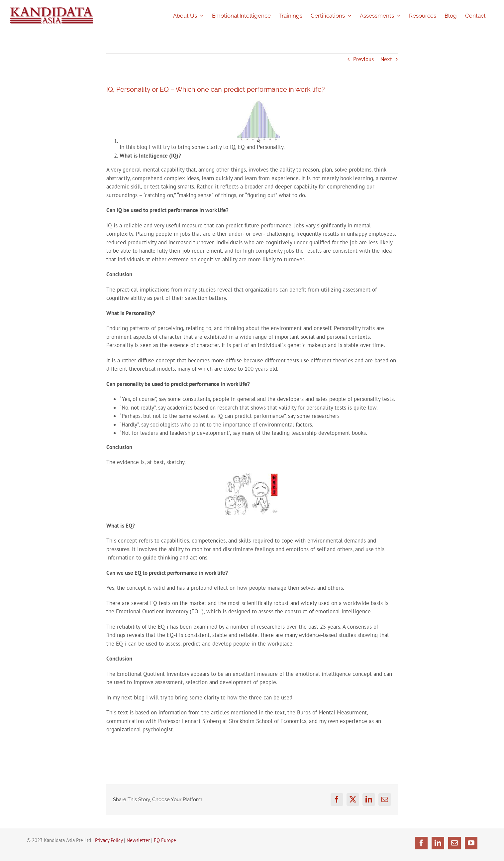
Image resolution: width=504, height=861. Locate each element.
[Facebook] (421, 843)
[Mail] (454, 843)
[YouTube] (471, 843)
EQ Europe (165, 840)
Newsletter (138, 840)
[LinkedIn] (438, 843)
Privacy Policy (109, 840)
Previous (363, 59)
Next (386, 59)
